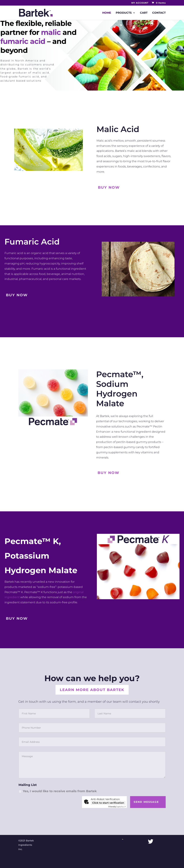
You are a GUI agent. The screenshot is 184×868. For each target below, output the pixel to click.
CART (144, 13)
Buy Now (109, 187)
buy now (17, 295)
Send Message (146, 802)
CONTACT (159, 13)
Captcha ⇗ (117, 807)
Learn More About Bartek (92, 690)
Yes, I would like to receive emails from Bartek (58, 791)
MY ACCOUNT (140, 3)
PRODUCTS (124, 13)
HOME (107, 13)
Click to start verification (108, 803)
